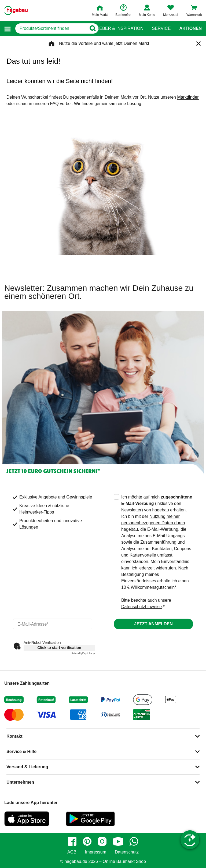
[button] (8, 29)
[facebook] (72, 841)
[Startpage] (16, 10)
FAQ (54, 104)
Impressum (96, 852)
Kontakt (14, 736)
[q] (51, 28)
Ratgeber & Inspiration (115, 28)
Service (161, 28)
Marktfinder (188, 97)
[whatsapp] (134, 841)
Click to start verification (59, 648)
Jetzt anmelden (153, 624)
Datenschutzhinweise (141, 607)
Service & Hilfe (21, 752)
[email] (53, 624)
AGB (72, 852)
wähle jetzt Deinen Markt (126, 43)
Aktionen (190, 28)
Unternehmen (20, 782)
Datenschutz (127, 852)
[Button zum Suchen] (92, 28)
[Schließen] (198, 44)
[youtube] (118, 841)
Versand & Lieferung (27, 767)
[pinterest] (87, 841)
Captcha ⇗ (83, 653)
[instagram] (102, 841)
